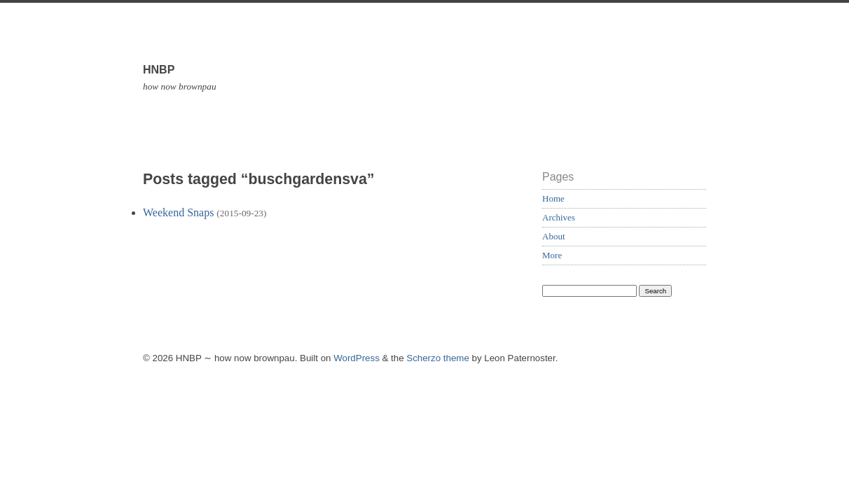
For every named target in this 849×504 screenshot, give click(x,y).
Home (553, 198)
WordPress (357, 358)
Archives (559, 217)
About (554, 236)
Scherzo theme (438, 358)
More (552, 255)
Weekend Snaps (178, 212)
